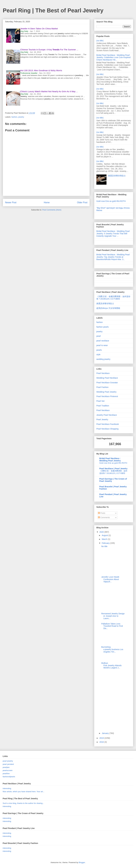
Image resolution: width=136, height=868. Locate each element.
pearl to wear (102, 345)
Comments (104, 517)
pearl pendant (8, 764)
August (105, 535)
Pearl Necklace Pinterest (107, 396)
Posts (102, 513)
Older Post (82, 202)
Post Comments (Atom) (52, 210)
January (106, 733)
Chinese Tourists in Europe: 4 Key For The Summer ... (49, 50)
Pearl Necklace (103, 373)
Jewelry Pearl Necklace (107, 415)
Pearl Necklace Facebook (108, 424)
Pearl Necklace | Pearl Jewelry (113, 469)
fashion (14, 117)
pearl (99, 336)
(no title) (100, 41)
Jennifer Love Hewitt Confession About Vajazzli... (110, 579)
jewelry (21, 117)
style (98, 355)
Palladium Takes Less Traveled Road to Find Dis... (112, 626)
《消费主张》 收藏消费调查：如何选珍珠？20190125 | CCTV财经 (113, 298)
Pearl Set (100, 401)
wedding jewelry (103, 359)
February (106, 543)
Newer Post (11, 202)
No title (104, 546)
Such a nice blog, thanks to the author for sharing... (23, 803)
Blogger (82, 862)
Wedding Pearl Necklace (107, 378)
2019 (102, 738)
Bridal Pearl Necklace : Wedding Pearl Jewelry (110, 460)
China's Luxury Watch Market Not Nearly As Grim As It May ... (49, 91)
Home (47, 202)
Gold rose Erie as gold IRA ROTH (111, 201)
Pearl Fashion (102, 387)
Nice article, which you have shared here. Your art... (24, 792)
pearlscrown (8, 770)
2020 (102, 532)
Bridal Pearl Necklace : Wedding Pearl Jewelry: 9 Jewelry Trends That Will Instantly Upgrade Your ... (113, 234)
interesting (7, 788)
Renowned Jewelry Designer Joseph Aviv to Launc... (113, 616)
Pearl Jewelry (102, 419)
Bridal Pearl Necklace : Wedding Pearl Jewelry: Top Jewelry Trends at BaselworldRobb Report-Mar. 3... (113, 257)
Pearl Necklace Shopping (107, 429)
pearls (99, 350)
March (105, 539)
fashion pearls (102, 327)
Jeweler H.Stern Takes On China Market (39, 29)
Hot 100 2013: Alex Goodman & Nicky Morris (41, 70)
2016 (102, 742)
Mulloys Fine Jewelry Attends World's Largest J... (111, 665)
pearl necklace (103, 341)
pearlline (6, 773)
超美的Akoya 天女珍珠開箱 (108, 308)
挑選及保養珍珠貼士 (117, 176)
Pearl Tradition (103, 406)
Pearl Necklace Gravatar (107, 383)
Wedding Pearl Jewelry (106, 392)
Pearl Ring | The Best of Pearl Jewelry (53, 10)
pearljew (6, 767)
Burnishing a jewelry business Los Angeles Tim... (112, 649)
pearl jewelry (8, 761)
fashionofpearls (9, 777)
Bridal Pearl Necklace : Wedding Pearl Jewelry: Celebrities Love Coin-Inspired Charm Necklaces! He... (113, 58)
